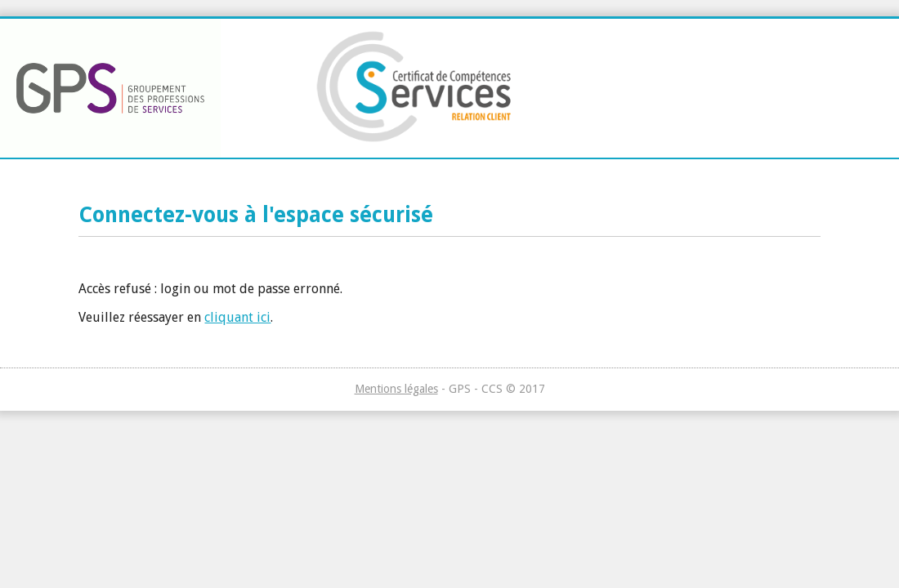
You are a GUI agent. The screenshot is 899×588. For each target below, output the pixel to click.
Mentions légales (396, 389)
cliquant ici (237, 317)
